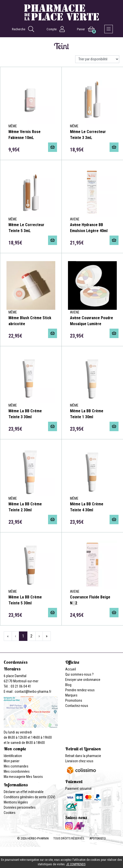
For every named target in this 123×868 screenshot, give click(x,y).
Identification (13, 756)
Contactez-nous (77, 706)
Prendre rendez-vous (80, 690)
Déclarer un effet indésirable (24, 792)
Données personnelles (20, 807)
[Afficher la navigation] (109, 29)
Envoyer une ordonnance (83, 680)
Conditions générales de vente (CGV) (30, 797)
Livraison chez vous (79, 761)
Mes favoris (34, 777)
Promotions (74, 700)
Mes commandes (16, 766)
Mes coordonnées (17, 771)
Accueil (71, 669)
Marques (71, 695)
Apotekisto (98, 838)
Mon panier (12, 761)
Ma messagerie (15, 777)
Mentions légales (16, 802)
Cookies (10, 813)
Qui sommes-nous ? (79, 674)
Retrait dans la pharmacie (83, 756)
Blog (68, 685)
